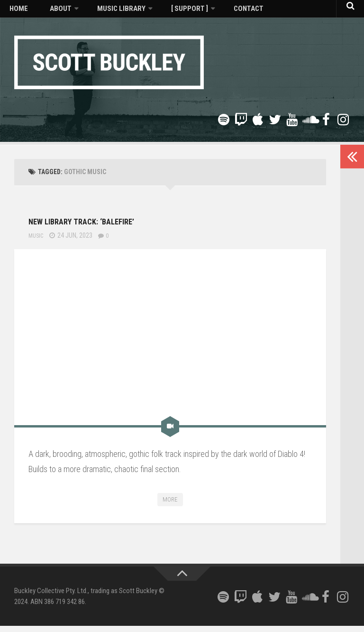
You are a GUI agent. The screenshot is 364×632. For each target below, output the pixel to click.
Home (15, 12)
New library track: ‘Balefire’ (118, 226)
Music (37, 242)
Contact (209, 12)
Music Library (99, 12)
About (47, 12)
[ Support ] (158, 12)
